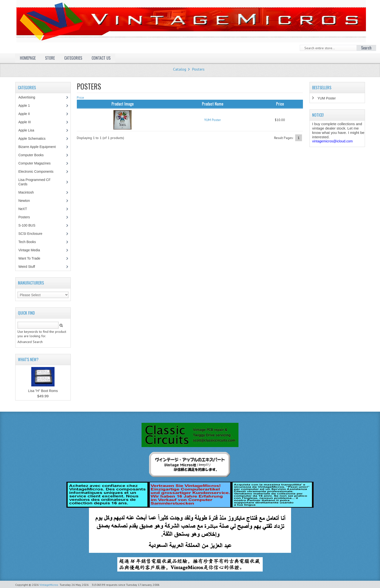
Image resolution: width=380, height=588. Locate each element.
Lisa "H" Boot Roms (43, 391)
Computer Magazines (38, 163)
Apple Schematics (35, 139)
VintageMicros (49, 585)
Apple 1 (27, 106)
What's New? (28, 359)
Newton (24, 201)
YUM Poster (213, 120)
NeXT (23, 209)
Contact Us (101, 58)
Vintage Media (32, 250)
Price (80, 98)
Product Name (213, 104)
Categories (73, 58)
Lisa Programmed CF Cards (35, 182)
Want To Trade (29, 258)
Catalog (180, 69)
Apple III (27, 122)
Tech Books (31, 242)
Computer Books (35, 155)
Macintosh (29, 192)
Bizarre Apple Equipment (40, 147)
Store (50, 58)
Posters (198, 69)
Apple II (27, 114)
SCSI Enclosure (33, 234)
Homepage (28, 58)
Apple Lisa (30, 130)
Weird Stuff (29, 267)
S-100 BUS (29, 225)
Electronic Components (39, 171)
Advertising (29, 97)
